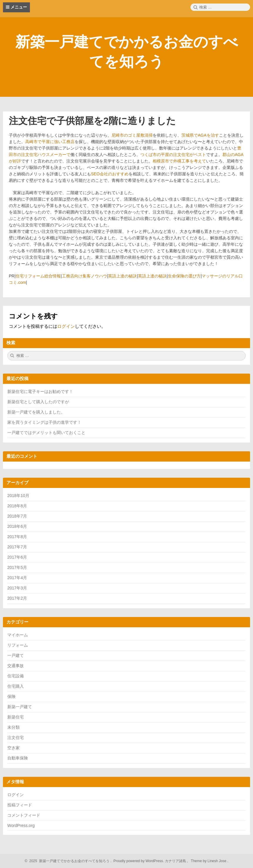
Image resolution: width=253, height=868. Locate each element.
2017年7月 (17, 547)
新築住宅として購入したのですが (38, 402)
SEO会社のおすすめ (110, 174)
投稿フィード (20, 805)
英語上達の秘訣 (122, 276)
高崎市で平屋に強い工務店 (50, 142)
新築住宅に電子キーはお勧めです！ (40, 391)
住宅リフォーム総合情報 (38, 276)
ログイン (66, 326)
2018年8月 (17, 506)
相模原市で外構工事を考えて (179, 161)
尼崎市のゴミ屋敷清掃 (132, 135)
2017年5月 (17, 567)
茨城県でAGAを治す (200, 135)
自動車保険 (18, 758)
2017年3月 (17, 588)
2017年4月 (17, 578)
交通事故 (16, 666)
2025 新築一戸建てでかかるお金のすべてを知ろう (69, 861)
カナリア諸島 (176, 861)
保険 (11, 696)
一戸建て (16, 655)
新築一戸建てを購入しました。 (36, 412)
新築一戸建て (20, 707)
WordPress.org (21, 825)
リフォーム (18, 645)
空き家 (14, 748)
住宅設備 (16, 676)
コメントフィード (24, 815)
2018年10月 (18, 496)
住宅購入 (16, 686)
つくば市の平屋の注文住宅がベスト (173, 155)
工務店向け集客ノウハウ (85, 276)
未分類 (14, 727)
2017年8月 (17, 537)
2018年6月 (17, 526)
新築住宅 (16, 717)
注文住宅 (16, 738)
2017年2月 (17, 598)
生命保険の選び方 (184, 276)
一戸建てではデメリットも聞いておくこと (46, 433)
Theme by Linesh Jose (209, 861)
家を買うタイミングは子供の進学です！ (44, 422)
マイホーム (18, 635)
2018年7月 (17, 516)
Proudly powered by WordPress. (139, 861)
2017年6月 (17, 557)
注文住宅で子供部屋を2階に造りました (92, 121)
